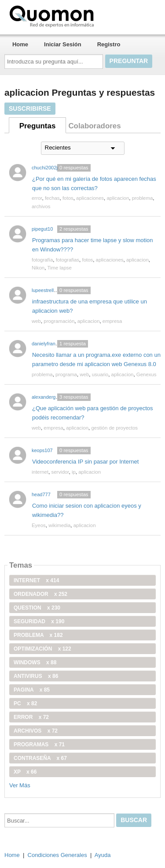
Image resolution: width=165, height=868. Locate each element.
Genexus (147, 374)
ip (74, 472)
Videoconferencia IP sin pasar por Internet (85, 462)
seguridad (39, 621)
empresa (112, 321)
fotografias (68, 260)
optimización (42, 649)
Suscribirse (30, 108)
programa (66, 374)
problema (143, 198)
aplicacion (118, 198)
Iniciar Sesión (63, 44)
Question (37, 608)
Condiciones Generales (57, 855)
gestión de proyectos (114, 428)
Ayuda (103, 855)
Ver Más (20, 785)
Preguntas (38, 126)
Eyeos (39, 525)
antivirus (36, 676)
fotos (68, 198)
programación (59, 321)
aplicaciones (90, 198)
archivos (41, 206)
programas (39, 745)
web (36, 321)
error (37, 198)
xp (25, 772)
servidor (60, 472)
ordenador (40, 594)
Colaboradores (94, 126)
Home (20, 44)
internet (40, 472)
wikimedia (59, 525)
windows (35, 662)
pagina (32, 690)
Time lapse (59, 268)
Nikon (38, 268)
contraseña (40, 758)
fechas (52, 198)
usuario (100, 374)
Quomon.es (80, 15)
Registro (109, 44)
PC (25, 703)
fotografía (42, 260)
